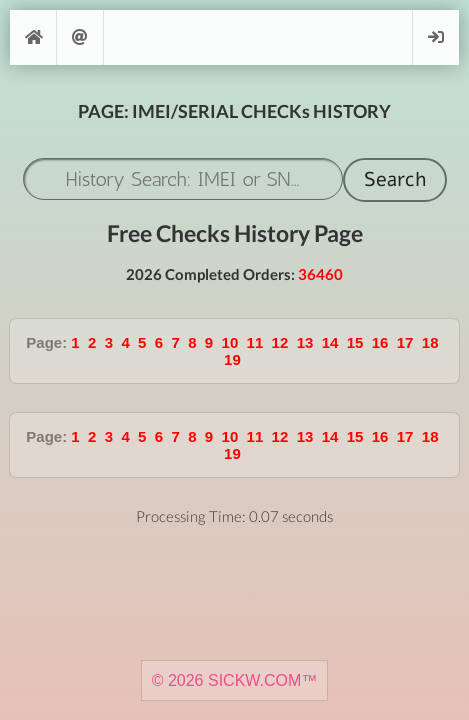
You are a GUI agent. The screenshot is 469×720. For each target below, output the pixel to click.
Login (436, 37)
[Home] (33, 37)
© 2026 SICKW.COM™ (235, 680)
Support (80, 37)
